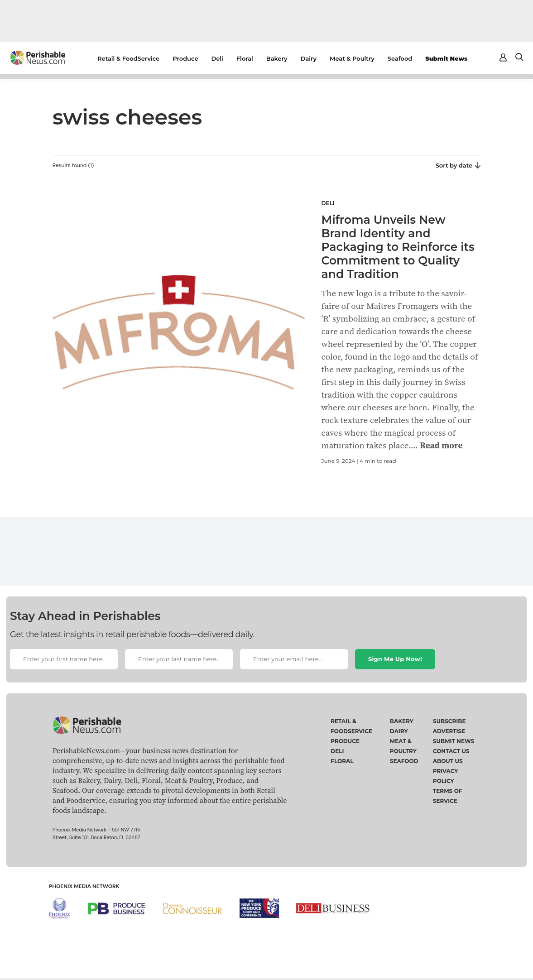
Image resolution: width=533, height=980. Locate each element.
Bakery (277, 58)
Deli (217, 58)
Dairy (309, 58)
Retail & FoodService (128, 58)
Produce (185, 58)
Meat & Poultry (352, 58)
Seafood (400, 58)
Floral (245, 58)
